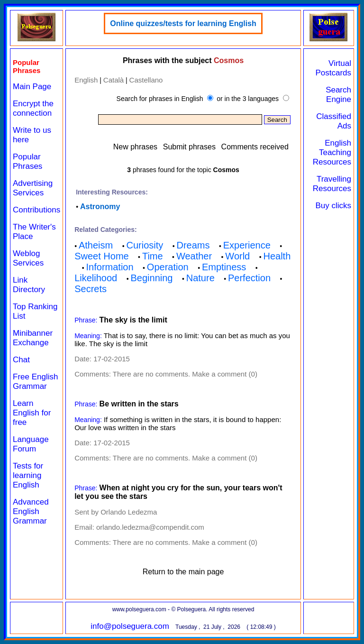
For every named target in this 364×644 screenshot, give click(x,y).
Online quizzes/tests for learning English (183, 23)
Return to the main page (183, 572)
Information (110, 267)
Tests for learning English (28, 475)
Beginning (152, 278)
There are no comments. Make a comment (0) (185, 374)
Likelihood (96, 278)
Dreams (193, 245)
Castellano (146, 80)
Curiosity (145, 245)
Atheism (96, 245)
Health (277, 256)
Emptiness (224, 267)
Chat (21, 360)
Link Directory (29, 285)
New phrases (135, 147)
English (86, 80)
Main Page (32, 87)
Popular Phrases (27, 161)
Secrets (91, 289)
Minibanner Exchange (33, 338)
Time (153, 256)
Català (114, 80)
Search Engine (338, 95)
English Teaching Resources (332, 152)
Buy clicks (333, 206)
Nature (200, 278)
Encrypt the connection (33, 108)
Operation (168, 267)
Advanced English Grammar (31, 511)
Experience (247, 245)
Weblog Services (28, 258)
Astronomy (100, 207)
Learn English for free (32, 413)
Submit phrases (189, 147)
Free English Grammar (35, 382)
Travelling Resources (332, 184)
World (237, 256)
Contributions (36, 210)
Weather (194, 256)
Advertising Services (33, 188)
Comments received (255, 147)
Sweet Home (102, 256)
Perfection (249, 278)
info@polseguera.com (130, 626)
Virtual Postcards (333, 68)
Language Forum (31, 444)
